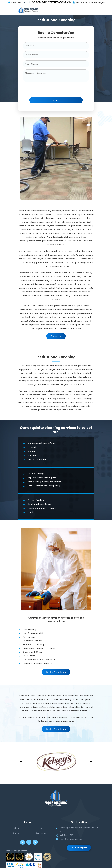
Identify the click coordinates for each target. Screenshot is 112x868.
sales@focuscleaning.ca (94, 2)
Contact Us (41, 833)
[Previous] (21, 762)
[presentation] (42, 90)
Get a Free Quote (79, 848)
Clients (17, 828)
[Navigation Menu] (92, 10)
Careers (17, 833)
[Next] (91, 762)
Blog (41, 828)
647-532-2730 (66, 835)
